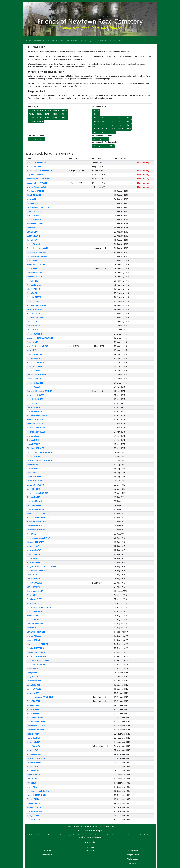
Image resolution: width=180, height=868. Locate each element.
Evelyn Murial (35, 591)
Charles (35, 411)
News (81, 41)
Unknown (34, 220)
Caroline (33, 203)
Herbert (33, 215)
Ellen (33, 289)
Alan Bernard (36, 191)
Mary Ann (34, 550)
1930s (55, 114)
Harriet (34, 579)
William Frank (36, 395)
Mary (32, 199)
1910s (39, 114)
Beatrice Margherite (39, 607)
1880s (55, 110)
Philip (34, 701)
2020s (111, 132)
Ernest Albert (36, 522)
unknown (34, 379)
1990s (63, 118)
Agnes (33, 775)
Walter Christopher (39, 656)
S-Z (42, 139)
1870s (47, 110)
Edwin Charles (36, 509)
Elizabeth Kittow (37, 758)
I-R (36, 139)
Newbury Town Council (104, 835)
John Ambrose (36, 665)
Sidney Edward (39, 452)
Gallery (88, 41)
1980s (55, 118)
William (34, 167)
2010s (39, 121)
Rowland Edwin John (39, 391)
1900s (31, 114)
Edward (34, 354)
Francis (33, 371)
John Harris (35, 399)
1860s (39, 110)
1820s (95, 110)
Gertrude (35, 624)
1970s (47, 118)
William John (38, 518)
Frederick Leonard (38, 538)
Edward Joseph (36, 163)
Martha (34, 562)
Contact (121, 41)
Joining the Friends (132, 855)
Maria (34, 281)
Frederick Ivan (38, 791)
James (34, 322)
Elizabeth (35, 420)
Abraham (35, 277)
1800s (95, 118)
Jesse (32, 628)
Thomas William (37, 416)
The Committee (133, 859)
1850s (31, 110)
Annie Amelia (35, 318)
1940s (63, 114)
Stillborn (35, 485)
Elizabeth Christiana (40, 460)
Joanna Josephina (40, 697)
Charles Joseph (37, 187)
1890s (63, 110)
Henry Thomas (36, 265)
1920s (47, 114)
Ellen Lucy (36, 448)
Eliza (34, 195)
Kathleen (33, 705)
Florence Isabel (36, 309)
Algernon (35, 175)
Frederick (34, 297)
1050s (95, 114)
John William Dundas (38, 660)
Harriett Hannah (37, 644)
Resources (97, 41)
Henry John (36, 424)
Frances (33, 799)
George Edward (37, 252)
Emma (34, 477)
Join (114, 41)
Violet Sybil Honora (38, 346)
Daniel (33, 326)
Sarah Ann (36, 632)
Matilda (33, 314)
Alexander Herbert (37, 248)
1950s (31, 118)
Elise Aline (40, 338)
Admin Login (90, 842)
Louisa (33, 330)
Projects (49, 41)
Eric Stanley (35, 718)
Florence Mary (37, 432)
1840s (127, 118)
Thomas (35, 224)
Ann (34, 285)
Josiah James (37, 493)
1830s (119, 118)
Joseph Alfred (37, 183)
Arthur (34, 367)
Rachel (34, 738)
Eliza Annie (36, 514)
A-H (31, 139)
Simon (33, 714)
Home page (48, 851)
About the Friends (132, 851)
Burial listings (90, 851)
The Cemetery (62, 41)
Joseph (34, 301)
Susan (34, 236)
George (33, 228)
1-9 (94, 146)
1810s (103, 118)
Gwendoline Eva (37, 256)
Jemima (34, 505)
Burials (74, 41)
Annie (33, 558)
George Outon (38, 207)
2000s (31, 121)
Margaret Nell (38, 305)
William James (37, 428)
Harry (32, 779)
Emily (32, 260)
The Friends (37, 41)
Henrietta (36, 652)
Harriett (34, 407)
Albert (33, 469)
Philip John (35, 363)
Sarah (32, 232)
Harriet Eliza (36, 375)
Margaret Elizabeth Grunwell (42, 567)
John (33, 244)
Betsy (32, 595)
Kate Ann (34, 807)
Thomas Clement (38, 179)
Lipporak (37, 795)
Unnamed (35, 526)
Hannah (33, 444)
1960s (39, 118)
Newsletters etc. (47, 855)
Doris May (34, 211)
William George (39, 171)
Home (28, 41)
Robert (32, 269)
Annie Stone (34, 273)
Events (108, 41)
